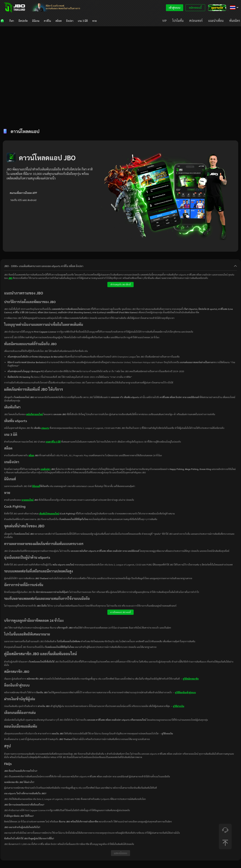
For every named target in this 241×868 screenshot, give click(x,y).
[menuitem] (3, 21)
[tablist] (120, 117)
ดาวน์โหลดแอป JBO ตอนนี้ (121, 612)
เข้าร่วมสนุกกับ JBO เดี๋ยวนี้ (120, 284)
